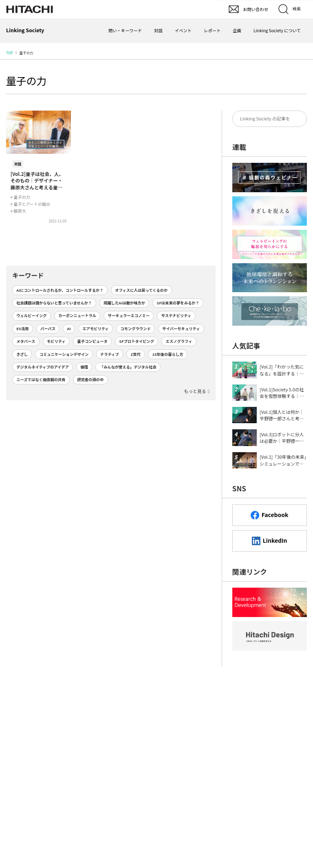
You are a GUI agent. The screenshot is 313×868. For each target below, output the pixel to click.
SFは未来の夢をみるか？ (178, 303)
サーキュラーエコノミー (129, 315)
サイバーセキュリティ (181, 329)
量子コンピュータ (92, 341)
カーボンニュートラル (77, 315)
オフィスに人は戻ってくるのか (141, 290)
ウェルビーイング (31, 315)
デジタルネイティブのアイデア (43, 367)
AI (69, 329)
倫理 (85, 367)
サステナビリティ (176, 315)
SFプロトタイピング (137, 341)
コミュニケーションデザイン (64, 354)
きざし (22, 354)
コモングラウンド (135, 329)
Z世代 (136, 354)
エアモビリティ (96, 329)
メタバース (26, 341)
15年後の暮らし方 (168, 354)
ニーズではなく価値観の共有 (41, 380)
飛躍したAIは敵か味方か (124, 303)
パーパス (48, 329)
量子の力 (26, 80)
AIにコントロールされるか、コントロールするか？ (60, 290)
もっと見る (195, 391)
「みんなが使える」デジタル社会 (128, 367)
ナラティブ (110, 354)
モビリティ (56, 341)
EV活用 (22, 329)
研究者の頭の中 (90, 380)
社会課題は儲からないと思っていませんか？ (54, 303)
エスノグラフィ (179, 341)
